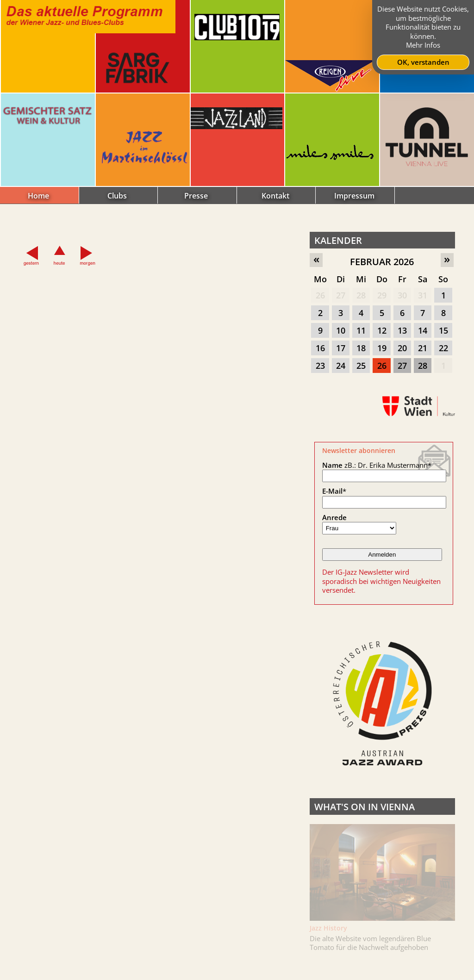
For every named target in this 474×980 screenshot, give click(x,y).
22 (443, 348)
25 (361, 366)
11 (361, 330)
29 (382, 295)
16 (320, 348)
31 (423, 295)
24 (341, 366)
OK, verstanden (423, 62)
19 (382, 348)
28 (361, 295)
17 (341, 348)
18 (361, 348)
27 (341, 295)
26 (320, 295)
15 (443, 330)
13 (402, 330)
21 (423, 348)
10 (341, 330)
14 (423, 330)
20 (402, 348)
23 (320, 366)
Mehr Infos (423, 45)
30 (402, 295)
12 (382, 330)
